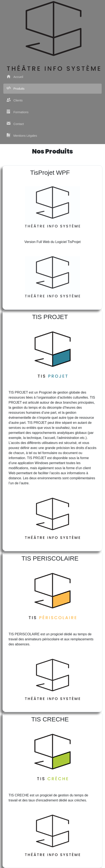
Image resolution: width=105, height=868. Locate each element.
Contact (15, 124)
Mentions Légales (22, 135)
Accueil (15, 77)
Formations (18, 112)
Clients (15, 100)
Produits (16, 88)
